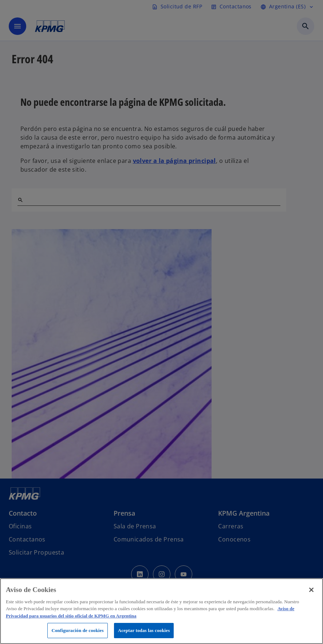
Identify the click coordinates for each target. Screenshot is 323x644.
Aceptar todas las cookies (144, 630)
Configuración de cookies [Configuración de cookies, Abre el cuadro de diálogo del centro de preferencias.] (77, 630)
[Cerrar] (311, 590)
